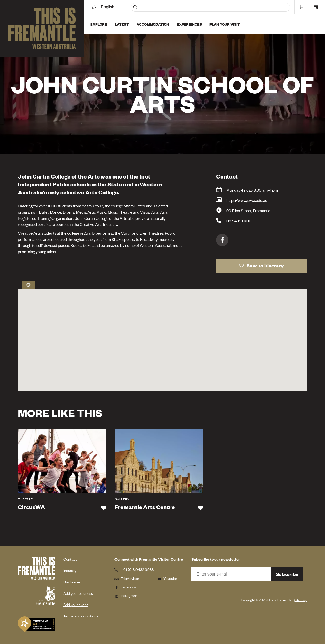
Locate (28, 285)
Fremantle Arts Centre (145, 507)
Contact (70, 559)
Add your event (76, 604)
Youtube (167, 578)
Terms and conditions (81, 616)
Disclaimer (72, 582)
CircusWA (32, 507)
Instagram (126, 595)
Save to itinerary (265, 266)
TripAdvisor (127, 578)
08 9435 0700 (239, 221)
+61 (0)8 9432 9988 (137, 569)
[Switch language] (108, 7)
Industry (70, 570)
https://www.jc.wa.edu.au (247, 200)
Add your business (78, 593)
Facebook (222, 240)
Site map (301, 600)
